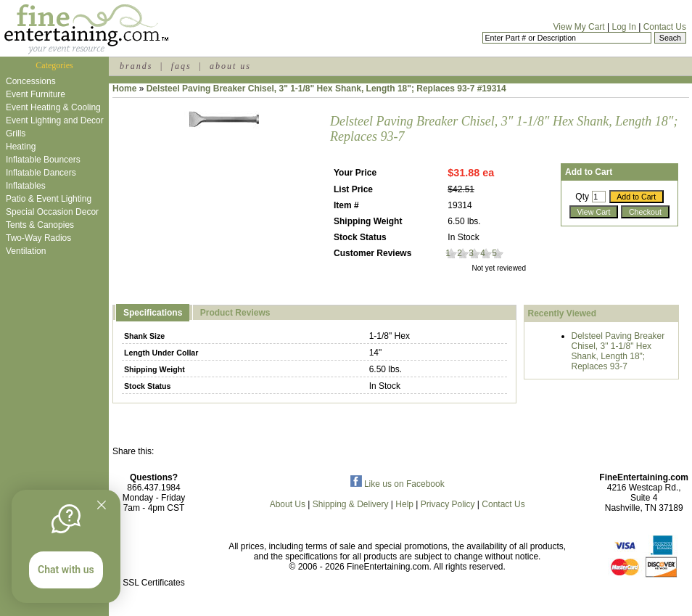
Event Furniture (36, 94)
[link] (154, 552)
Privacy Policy (448, 504)
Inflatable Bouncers (43, 160)
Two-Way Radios (38, 238)
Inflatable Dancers (41, 173)
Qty (582, 197)
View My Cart (579, 27)
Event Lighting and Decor (55, 120)
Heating (21, 147)
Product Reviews (235, 313)
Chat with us (66, 570)
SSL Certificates (154, 583)
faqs (181, 66)
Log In (623, 27)
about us (230, 66)
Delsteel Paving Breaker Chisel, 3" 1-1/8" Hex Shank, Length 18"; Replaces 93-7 (618, 351)
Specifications (153, 313)
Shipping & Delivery (351, 504)
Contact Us (665, 27)
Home (124, 89)
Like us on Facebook (398, 484)
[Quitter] (102, 505)
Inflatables (26, 186)
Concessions (31, 81)
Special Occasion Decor (52, 212)
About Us (288, 504)
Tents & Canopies (40, 225)
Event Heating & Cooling (53, 107)
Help (404, 504)
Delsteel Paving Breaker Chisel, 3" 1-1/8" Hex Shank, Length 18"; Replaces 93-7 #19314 (326, 89)
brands (136, 66)
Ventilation (26, 251)
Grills (16, 134)
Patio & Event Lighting (49, 199)
